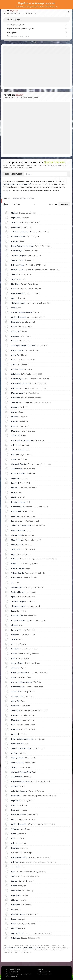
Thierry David (16, 279)
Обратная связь (11, 976)
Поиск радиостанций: (13, 174)
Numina (14, 327)
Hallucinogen (16, 511)
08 (12, 910)
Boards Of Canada (18, 237)
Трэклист (64, 204)
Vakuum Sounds (17, 573)
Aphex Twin (16, 331)
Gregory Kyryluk (17, 350)
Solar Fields (16, 374)
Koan (13, 360)
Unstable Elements (18, 293)
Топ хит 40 (53, 204)
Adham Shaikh (17, 469)
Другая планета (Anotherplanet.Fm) (17, 184)
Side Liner (15, 402)
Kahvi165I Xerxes (18, 568)
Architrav (15, 412)
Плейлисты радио (44, 972)
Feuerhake (15, 649)
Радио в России (12, 972)
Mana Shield (16, 431)
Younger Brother (17, 763)
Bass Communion (18, 914)
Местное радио (14, 20)
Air (12, 583)
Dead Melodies (17, 616)
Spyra (13, 298)
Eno (13, 521)
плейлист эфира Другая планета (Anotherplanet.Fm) (22, 948)
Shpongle (15, 222)
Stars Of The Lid (17, 260)
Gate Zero (15, 455)
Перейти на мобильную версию (36, 3)
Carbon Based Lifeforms (21, 384)
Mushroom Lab (17, 393)
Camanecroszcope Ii (19, 673)
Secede (14, 308)
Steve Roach (16, 891)
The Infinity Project (18, 256)
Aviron (14, 365)
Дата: (6, 204)
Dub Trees (15, 388)
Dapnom (15, 241)
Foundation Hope (18, 507)
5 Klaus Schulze (17, 696)
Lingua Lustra (16, 630)
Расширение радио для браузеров (19, 974)
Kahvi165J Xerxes (18, 265)
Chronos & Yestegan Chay (21, 772)
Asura (14, 459)
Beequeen (15, 341)
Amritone (15, 786)
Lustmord (15, 483)
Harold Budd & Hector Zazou (22, 246)
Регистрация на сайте (45, 974)
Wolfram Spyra (17, 251)
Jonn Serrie (15, 227)
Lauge (14, 919)
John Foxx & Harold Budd (21, 232)
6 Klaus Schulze (17, 369)
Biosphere (15, 322)
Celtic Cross (16, 445)
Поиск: (6, 198)
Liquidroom (16, 218)
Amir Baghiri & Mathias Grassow (23, 346)
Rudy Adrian (16, 796)
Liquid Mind (16, 801)
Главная (40, 969)
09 (12, 644)
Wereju (14, 289)
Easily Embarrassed (19, 317)
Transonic (15, 275)
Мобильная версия (13, 969)
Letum (14, 493)
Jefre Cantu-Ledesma (19, 450)
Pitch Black (15, 284)
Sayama (14, 881)
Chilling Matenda (18, 535)
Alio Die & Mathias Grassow (22, 312)
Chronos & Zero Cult (19, 464)
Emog (13, 497)
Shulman (15, 213)
